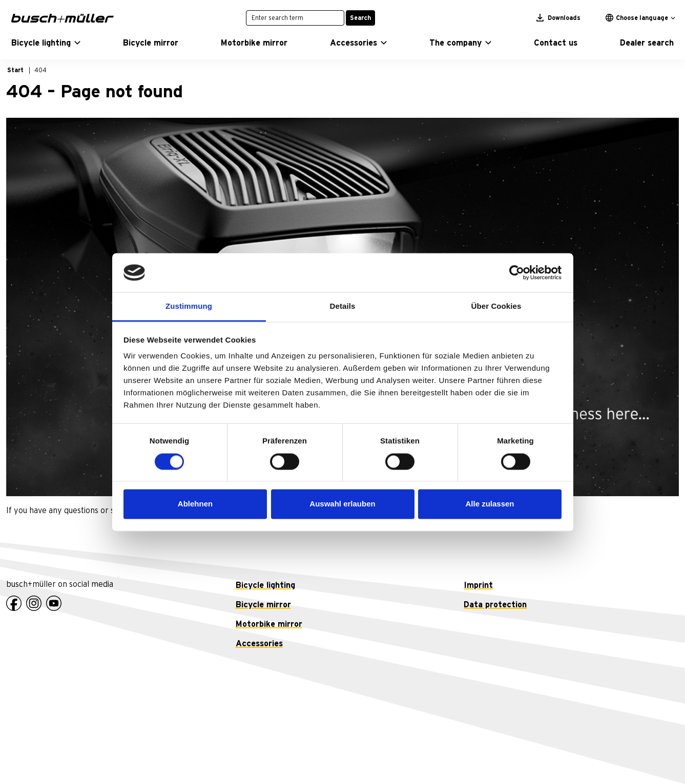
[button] (46, 43)
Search (360, 18)
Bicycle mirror (263, 605)
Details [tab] (343, 306)
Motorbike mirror (269, 624)
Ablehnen (195, 504)
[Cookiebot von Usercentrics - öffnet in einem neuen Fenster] (517, 272)
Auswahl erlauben (342, 504)
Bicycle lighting (265, 585)
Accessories (259, 644)
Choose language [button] (637, 18)
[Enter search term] (295, 18)
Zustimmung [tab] (189, 306)
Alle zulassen (490, 504)
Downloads (558, 18)
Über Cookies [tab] (496, 306)
